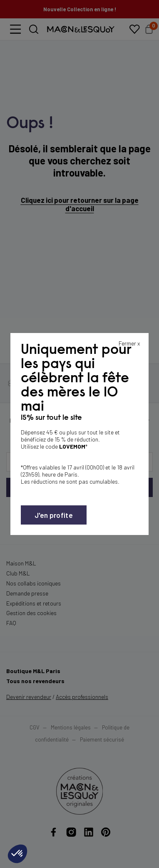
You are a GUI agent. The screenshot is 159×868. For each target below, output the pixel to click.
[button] (17, 854)
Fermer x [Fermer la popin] (129, 343)
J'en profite (54, 515)
